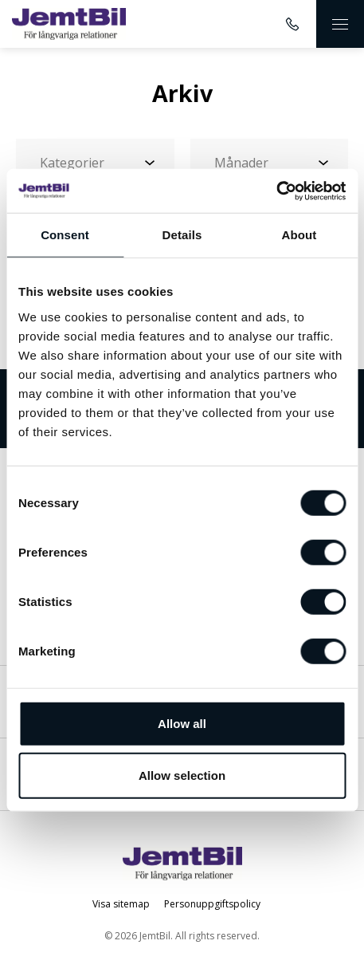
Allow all (182, 723)
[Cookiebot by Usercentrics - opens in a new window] (276, 191)
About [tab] (299, 235)
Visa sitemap (121, 904)
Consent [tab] (65, 235)
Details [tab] (182, 235)
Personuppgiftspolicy (212, 904)
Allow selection (182, 775)
